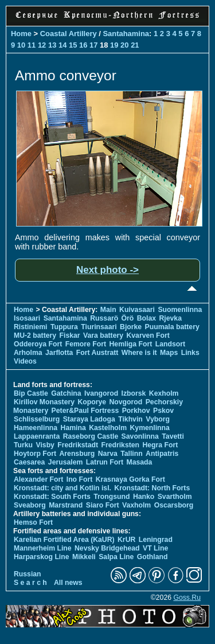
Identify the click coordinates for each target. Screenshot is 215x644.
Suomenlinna (180, 310)
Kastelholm (108, 428)
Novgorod (126, 402)
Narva (108, 454)
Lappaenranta (37, 436)
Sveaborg (30, 505)
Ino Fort (80, 479)
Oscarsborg (174, 505)
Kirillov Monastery (44, 402)
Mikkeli (84, 557)
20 (124, 45)
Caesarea (29, 462)
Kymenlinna (150, 428)
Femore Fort (86, 344)
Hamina (73, 428)
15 (73, 45)
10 (21, 45)
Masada (139, 462)
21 (135, 45)
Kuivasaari (137, 310)
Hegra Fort (160, 445)
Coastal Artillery (69, 34)
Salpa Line (116, 557)
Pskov (163, 411)
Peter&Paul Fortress (85, 411)
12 (42, 45)
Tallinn (132, 454)
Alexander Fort (38, 479)
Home (21, 34)
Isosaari (27, 318)
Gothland (153, 557)
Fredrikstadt (78, 445)
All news (68, 583)
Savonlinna (140, 436)
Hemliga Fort (131, 344)
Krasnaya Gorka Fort (130, 479)
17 (93, 45)
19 (114, 45)
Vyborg (158, 419)
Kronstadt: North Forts (152, 488)
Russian (28, 574)
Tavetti (173, 436)
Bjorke (131, 327)
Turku (23, 445)
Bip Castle (31, 393)
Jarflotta (59, 353)
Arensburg (77, 454)
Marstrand (66, 505)
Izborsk (134, 393)
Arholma (28, 353)
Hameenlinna (36, 428)
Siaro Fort (103, 505)
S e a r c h (30, 583)
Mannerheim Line (43, 548)
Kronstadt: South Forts (52, 497)
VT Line (155, 548)
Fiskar (70, 335)
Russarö (104, 318)
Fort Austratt (97, 353)
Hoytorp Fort (35, 454)
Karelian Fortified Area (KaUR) (64, 540)
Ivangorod (101, 393)
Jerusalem (66, 462)
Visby (45, 445)
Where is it (139, 353)
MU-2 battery (35, 335)
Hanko (144, 497)
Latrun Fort (105, 462)
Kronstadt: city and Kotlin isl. (62, 488)
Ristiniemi (30, 327)
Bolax (146, 318)
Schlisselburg (37, 419)
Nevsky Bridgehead (107, 548)
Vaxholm (136, 505)
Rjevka (171, 318)
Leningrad (156, 540)
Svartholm (175, 497)
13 (52, 45)
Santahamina (126, 34)
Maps (169, 353)
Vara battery (103, 335)
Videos (25, 361)
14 (62, 45)
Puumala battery (172, 327)
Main (108, 310)
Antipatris (162, 454)
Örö (128, 318)
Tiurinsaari (99, 327)
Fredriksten (120, 445)
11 (32, 45)
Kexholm (164, 393)
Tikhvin (130, 419)
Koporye (92, 402)
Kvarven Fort (148, 335)
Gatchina (66, 393)
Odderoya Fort (38, 344)
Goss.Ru (187, 598)
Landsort (170, 344)
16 (83, 45)
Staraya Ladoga (89, 419)
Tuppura (64, 327)
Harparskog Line (42, 557)
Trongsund (112, 497)
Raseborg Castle (91, 436)
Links (190, 353)
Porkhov (136, 411)
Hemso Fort (33, 522)
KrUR (126, 540)
